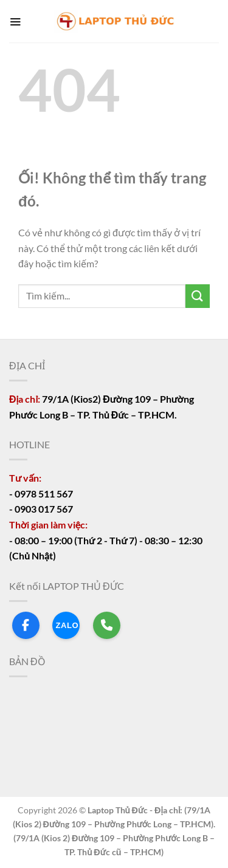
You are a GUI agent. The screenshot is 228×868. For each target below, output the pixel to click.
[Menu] (15, 21)
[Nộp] (198, 296)
